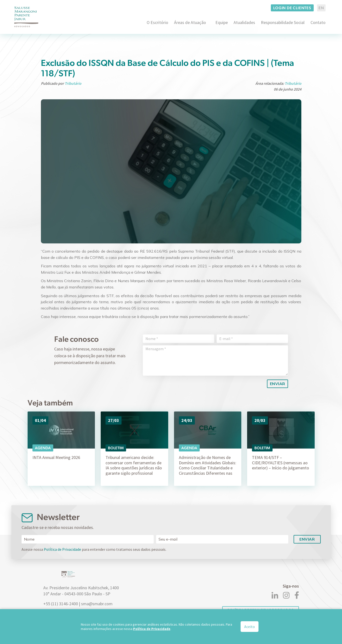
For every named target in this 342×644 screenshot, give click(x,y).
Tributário (73, 83)
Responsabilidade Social (283, 22)
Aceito (250, 627)
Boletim (116, 448)
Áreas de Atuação (190, 22)
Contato (318, 22)
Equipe (222, 22)
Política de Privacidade (62, 549)
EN (321, 8)
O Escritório (157, 22)
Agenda (43, 448)
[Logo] (26, 17)
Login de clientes (292, 8)
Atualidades (244, 22)
